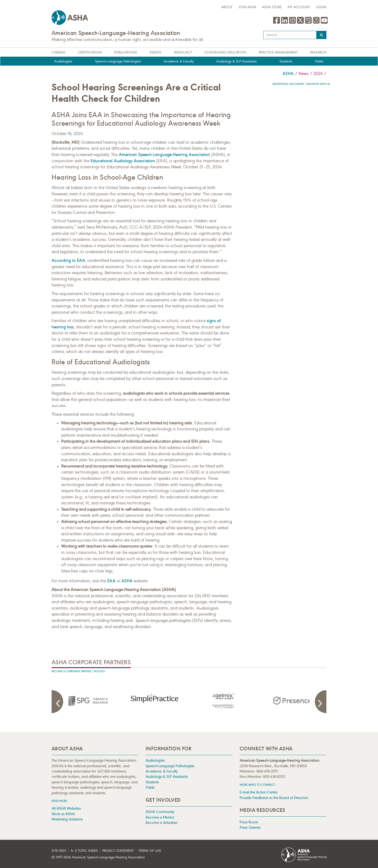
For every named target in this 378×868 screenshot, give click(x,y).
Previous (59, 702)
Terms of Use (150, 851)
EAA (111, 581)
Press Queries (250, 827)
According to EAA (68, 260)
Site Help (59, 851)
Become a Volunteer (162, 823)
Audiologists (63, 61)
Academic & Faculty (179, 61)
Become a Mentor (160, 817)
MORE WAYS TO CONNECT (257, 785)
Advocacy (183, 52)
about (227, 7)
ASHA (288, 74)
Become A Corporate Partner (72, 671)
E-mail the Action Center (259, 792)
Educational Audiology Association (123, 161)
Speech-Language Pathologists (118, 61)
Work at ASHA (63, 814)
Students (286, 61)
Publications (126, 52)
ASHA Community (160, 812)
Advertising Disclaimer (288, 84)
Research (318, 52)
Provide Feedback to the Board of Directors (274, 798)
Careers (58, 52)
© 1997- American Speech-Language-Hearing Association (98, 857)
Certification (90, 52)
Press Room (249, 822)
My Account (299, 7)
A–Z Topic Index (84, 851)
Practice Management (278, 52)
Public (319, 61)
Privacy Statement (118, 851)
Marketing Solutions (67, 819)
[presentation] (86, 701)
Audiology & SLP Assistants (236, 61)
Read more (59, 801)
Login (321, 7)
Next (319, 702)
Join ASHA (247, 7)
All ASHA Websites (66, 808)
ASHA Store (272, 7)
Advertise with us (318, 84)
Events (155, 52)
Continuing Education (225, 52)
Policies (99, 671)
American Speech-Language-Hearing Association (164, 155)
